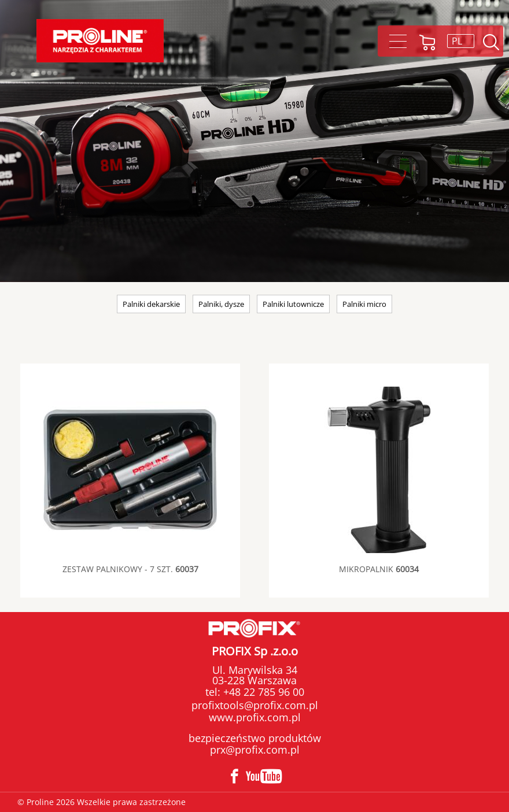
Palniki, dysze (221, 304)
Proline (100, 41)
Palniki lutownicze (293, 304)
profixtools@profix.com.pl (255, 705)
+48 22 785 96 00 (262, 692)
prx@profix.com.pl (255, 750)
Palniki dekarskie (151, 304)
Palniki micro (364, 304)
